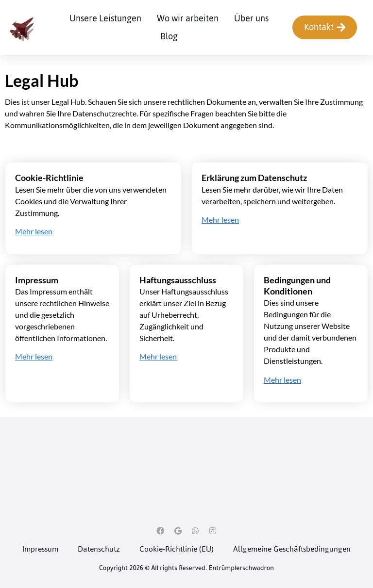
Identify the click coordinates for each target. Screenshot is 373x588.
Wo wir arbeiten (188, 18)
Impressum (40, 549)
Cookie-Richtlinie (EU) (177, 549)
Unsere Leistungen (105, 18)
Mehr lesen (34, 231)
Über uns (251, 18)
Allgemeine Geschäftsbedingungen (292, 549)
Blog (169, 36)
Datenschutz (99, 549)
